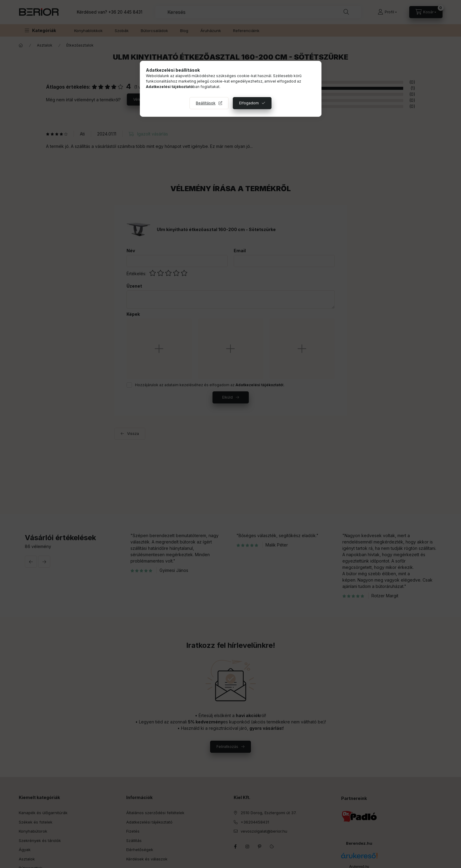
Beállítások (206, 103)
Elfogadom (249, 103)
